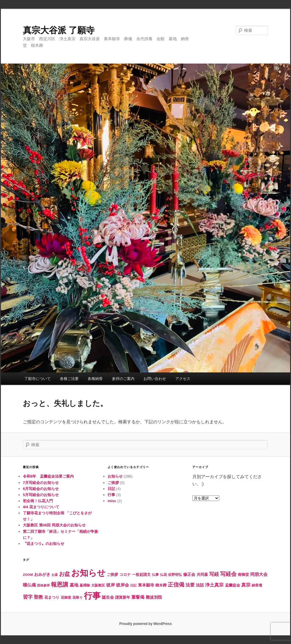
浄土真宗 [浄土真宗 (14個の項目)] (214, 585)
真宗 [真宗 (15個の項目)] (246, 585)
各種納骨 (95, 379)
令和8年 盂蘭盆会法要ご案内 (48, 476)
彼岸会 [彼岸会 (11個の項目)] (123, 585)
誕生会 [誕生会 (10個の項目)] (108, 597)
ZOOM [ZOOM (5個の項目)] (28, 575)
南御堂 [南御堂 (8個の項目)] (243, 575)
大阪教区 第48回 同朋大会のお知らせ (54, 525)
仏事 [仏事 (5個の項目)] (155, 575)
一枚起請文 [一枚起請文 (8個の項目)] (141, 575)
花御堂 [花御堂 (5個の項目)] (66, 597)
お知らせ (115, 476)
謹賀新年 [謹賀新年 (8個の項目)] (123, 597)
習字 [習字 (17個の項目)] (28, 597)
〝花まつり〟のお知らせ (44, 544)
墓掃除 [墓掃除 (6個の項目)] (85, 585)
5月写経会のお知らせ (41, 495)
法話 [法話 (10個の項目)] (200, 585)
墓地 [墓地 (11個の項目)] (74, 585)
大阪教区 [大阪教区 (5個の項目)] (98, 585)
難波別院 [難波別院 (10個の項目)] (154, 597)
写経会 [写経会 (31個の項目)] (228, 574)
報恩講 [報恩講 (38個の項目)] (60, 584)
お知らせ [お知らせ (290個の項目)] (88, 573)
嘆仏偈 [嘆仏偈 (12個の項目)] (29, 585)
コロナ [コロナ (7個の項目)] (125, 575)
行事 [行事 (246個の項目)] (92, 596)
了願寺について (37, 379)
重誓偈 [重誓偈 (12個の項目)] (138, 597)
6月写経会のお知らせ (41, 489)
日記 (111, 489)
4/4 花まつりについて (41, 507)
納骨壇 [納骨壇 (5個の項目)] (257, 585)
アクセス (183, 379)
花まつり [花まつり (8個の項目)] (52, 597)
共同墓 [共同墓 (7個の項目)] (202, 575)
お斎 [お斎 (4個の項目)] (55, 575)
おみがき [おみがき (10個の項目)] (42, 574)
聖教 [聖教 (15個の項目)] (38, 597)
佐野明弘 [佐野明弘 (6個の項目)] (175, 575)
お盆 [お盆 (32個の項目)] (65, 574)
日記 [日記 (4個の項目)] (133, 585)
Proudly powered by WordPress (145, 624)
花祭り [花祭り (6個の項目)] (78, 597)
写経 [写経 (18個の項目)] (214, 574)
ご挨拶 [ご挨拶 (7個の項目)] (112, 575)
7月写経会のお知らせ (41, 483)
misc (112, 501)
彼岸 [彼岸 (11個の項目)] (110, 585)
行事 (111, 495)
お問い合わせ (155, 379)
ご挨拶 (113, 483)
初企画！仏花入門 (38, 501)
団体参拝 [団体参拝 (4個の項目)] (43, 585)
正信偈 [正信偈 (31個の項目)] (176, 585)
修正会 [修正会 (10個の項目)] (189, 574)
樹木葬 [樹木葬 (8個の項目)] (161, 585)
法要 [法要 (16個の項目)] (190, 585)
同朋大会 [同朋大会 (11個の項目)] (259, 574)
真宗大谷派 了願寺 (59, 30)
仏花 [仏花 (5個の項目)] (163, 575)
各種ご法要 (69, 379)
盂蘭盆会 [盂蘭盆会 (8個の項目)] (233, 585)
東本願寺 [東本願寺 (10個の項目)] (146, 585)
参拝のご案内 (123, 379)
